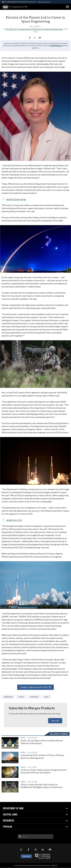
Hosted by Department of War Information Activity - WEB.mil (36, 865)
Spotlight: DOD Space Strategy (16, 199)
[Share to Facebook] (30, 38)
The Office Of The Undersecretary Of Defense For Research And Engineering (34, 29)
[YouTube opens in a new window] (50, 850)
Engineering (8, 697)
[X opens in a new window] (21, 850)
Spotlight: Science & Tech (14, 520)
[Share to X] (35, 38)
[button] (67, 7)
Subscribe (55, 721)
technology (34, 697)
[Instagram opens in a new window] (35, 850)
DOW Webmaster (56, 46)
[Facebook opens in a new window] (28, 850)
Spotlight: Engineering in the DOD (35, 687)
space (46, 697)
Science (21, 697)
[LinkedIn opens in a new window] (43, 850)
